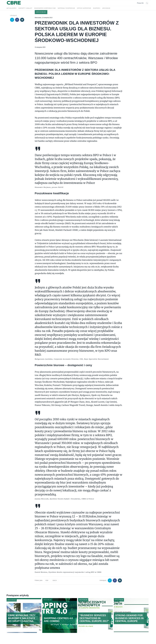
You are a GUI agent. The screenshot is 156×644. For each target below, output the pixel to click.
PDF (47, 580)
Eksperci (97, 8)
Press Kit (140, 3)
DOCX (55, 580)
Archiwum (106, 8)
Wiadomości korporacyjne (45, 8)
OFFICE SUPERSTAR (84, 8)
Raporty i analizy (25, 8)
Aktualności (12, 8)
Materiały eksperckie (66, 8)
